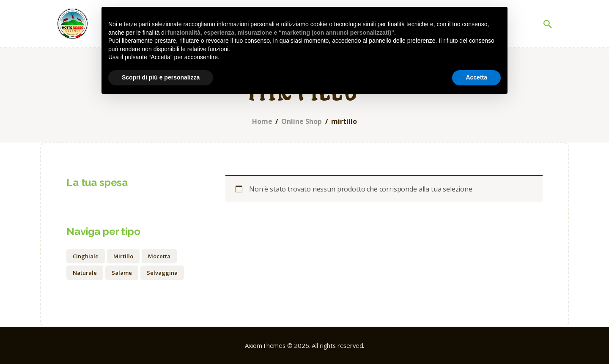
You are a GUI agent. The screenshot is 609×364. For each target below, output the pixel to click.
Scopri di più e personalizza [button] (161, 77)
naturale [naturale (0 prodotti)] (85, 273)
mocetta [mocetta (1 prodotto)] (159, 256)
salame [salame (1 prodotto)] (122, 273)
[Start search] (548, 24)
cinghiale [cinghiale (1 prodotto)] (86, 256)
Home (262, 122)
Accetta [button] (476, 77)
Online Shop (302, 122)
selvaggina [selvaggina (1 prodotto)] (162, 273)
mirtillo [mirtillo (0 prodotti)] (123, 256)
